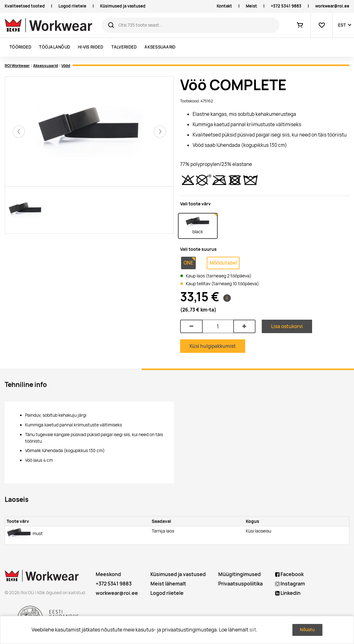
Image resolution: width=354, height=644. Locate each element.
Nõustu (307, 630)
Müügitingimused (240, 574)
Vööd (66, 66)
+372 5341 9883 (286, 6)
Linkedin (288, 593)
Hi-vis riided (91, 47)
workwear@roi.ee (332, 6)
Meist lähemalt (168, 584)
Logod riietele (72, 6)
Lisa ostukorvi (287, 326)
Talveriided (124, 47)
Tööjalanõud (55, 47)
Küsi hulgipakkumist (213, 346)
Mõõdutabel (223, 263)
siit (253, 630)
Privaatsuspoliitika (240, 584)
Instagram (290, 584)
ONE (188, 263)
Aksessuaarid (160, 47)
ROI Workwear (17, 66)
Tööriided (20, 47)
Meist (251, 6)
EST (342, 25)
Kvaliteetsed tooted (25, 6)
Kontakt (224, 6)
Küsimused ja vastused (123, 6)
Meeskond (108, 574)
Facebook (289, 574)
